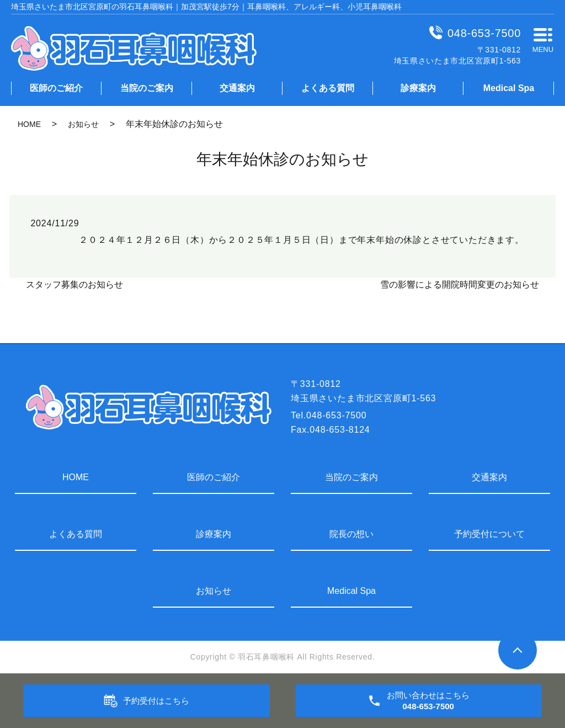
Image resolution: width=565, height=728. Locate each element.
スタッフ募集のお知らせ (74, 285)
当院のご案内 (147, 88)
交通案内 (237, 88)
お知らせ (83, 124)
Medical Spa (509, 88)
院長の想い (351, 534)
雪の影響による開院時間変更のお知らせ (460, 285)
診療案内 (418, 88)
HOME (29, 124)
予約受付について (489, 534)
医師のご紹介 (56, 88)
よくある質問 (328, 88)
